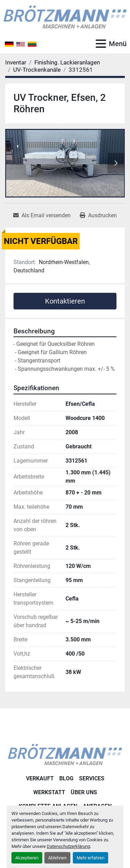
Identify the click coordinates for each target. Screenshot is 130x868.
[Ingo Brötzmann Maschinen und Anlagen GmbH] (65, 754)
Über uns (84, 792)
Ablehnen (57, 858)
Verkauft (40, 778)
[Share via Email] (42, 216)
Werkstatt (49, 792)
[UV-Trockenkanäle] (37, 70)
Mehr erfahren (90, 858)
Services (92, 778)
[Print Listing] (98, 216)
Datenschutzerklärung (68, 846)
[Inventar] (16, 62)
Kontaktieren (65, 301)
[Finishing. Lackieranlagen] (67, 62)
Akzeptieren (27, 858)
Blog (66, 778)
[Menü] (101, 44)
